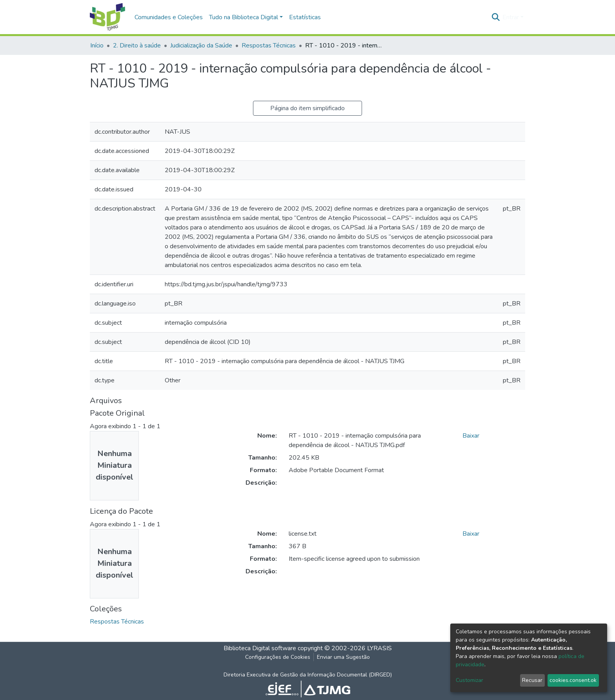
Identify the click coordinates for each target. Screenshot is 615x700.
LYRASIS (379, 648)
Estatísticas (305, 17)
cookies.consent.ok (573, 680)
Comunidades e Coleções (169, 17)
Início (97, 45)
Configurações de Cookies (278, 657)
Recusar (532, 680)
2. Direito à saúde (137, 45)
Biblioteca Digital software (260, 648)
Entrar (511, 17)
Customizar (469, 680)
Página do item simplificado (307, 108)
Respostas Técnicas (269, 45)
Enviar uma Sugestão (343, 657)
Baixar (471, 436)
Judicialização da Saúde (201, 45)
